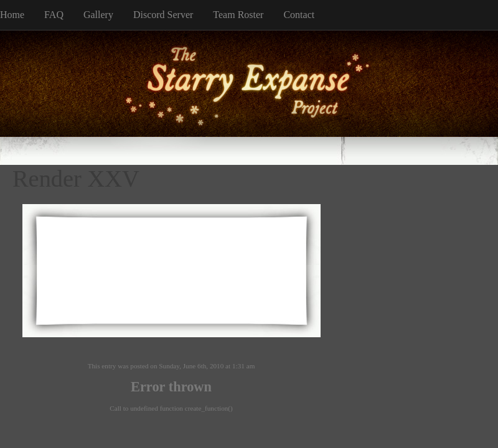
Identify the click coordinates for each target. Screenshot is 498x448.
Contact (299, 15)
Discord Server (163, 15)
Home (12, 15)
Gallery (98, 15)
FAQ (54, 15)
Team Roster (238, 15)
